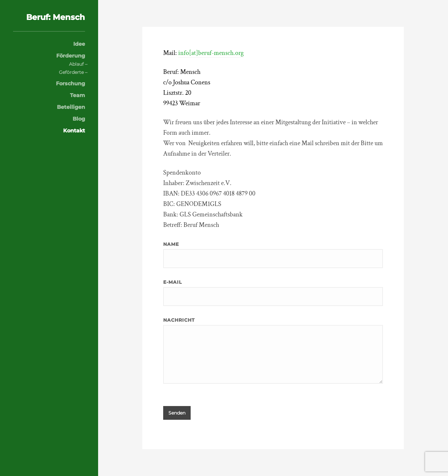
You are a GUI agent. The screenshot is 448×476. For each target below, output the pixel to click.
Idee (79, 44)
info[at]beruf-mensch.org (211, 53)
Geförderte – (73, 72)
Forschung (70, 84)
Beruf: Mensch (56, 17)
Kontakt (74, 131)
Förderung (71, 56)
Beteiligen (71, 107)
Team (78, 95)
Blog (79, 119)
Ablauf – (78, 64)
